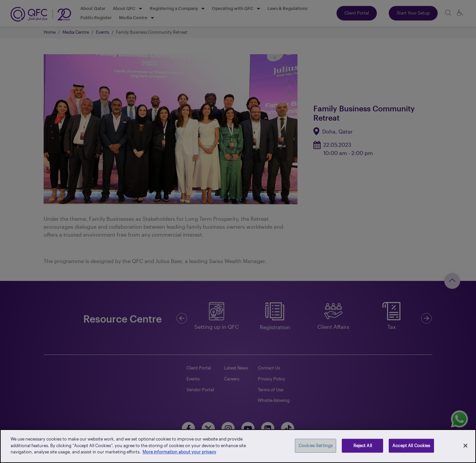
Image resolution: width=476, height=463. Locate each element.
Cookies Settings (316, 445)
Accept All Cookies (411, 445)
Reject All (363, 445)
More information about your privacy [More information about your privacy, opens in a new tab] (179, 452)
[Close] (465, 446)
